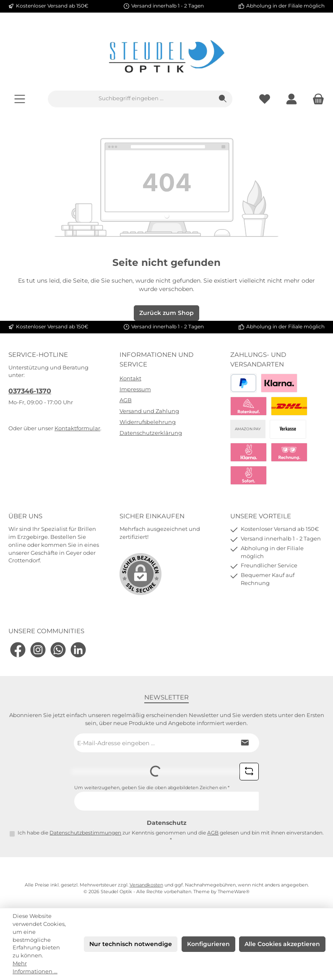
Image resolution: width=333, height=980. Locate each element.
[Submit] (245, 743)
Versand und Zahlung (149, 411)
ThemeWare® (234, 892)
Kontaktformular (77, 428)
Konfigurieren (208, 944)
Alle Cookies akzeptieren (282, 944)
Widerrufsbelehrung (148, 422)
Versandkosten (146, 885)
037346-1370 (30, 391)
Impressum (135, 389)
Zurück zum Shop (166, 313)
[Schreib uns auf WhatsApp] (58, 650)
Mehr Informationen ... (35, 967)
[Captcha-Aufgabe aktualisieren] (249, 772)
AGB (126, 400)
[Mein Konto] (291, 99)
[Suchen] (223, 99)
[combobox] (131, 99)
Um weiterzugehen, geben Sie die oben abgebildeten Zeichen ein (152, 788)
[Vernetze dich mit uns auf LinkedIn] (78, 650)
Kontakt (130, 378)
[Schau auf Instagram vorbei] (38, 650)
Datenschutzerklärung (151, 433)
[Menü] (20, 99)
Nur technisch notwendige (131, 944)
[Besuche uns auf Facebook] (18, 650)
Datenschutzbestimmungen (85, 833)
